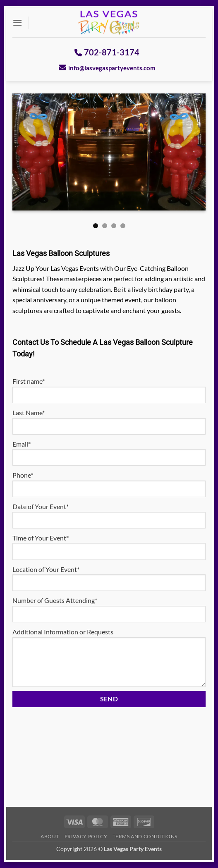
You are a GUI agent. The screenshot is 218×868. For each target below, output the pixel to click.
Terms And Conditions (145, 836)
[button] (17, 23)
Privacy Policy (86, 836)
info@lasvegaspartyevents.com (107, 68)
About (50, 836)
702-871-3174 (107, 52)
